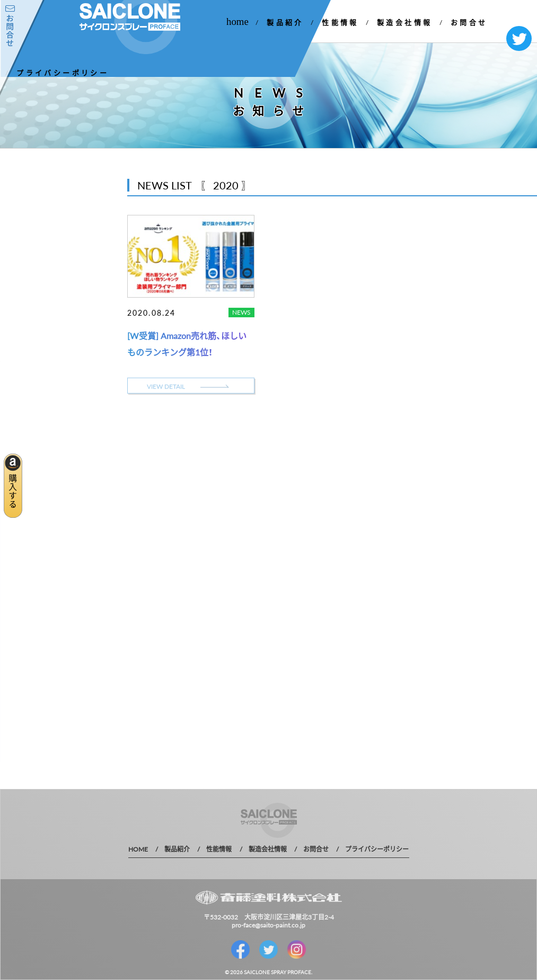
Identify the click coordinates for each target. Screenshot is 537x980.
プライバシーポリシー (63, 72)
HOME (138, 849)
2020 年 (22, 301)
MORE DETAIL (58, 405)
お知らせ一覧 (43, 226)
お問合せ (469, 22)
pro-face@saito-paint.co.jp (268, 925)
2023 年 (22, 245)
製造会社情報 (405, 22)
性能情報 (340, 22)
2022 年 (22, 263)
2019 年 (22, 319)
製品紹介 (285, 22)
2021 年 (22, 282)
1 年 (16, 338)
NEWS (241, 312)
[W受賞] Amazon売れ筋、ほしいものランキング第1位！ (187, 343)
